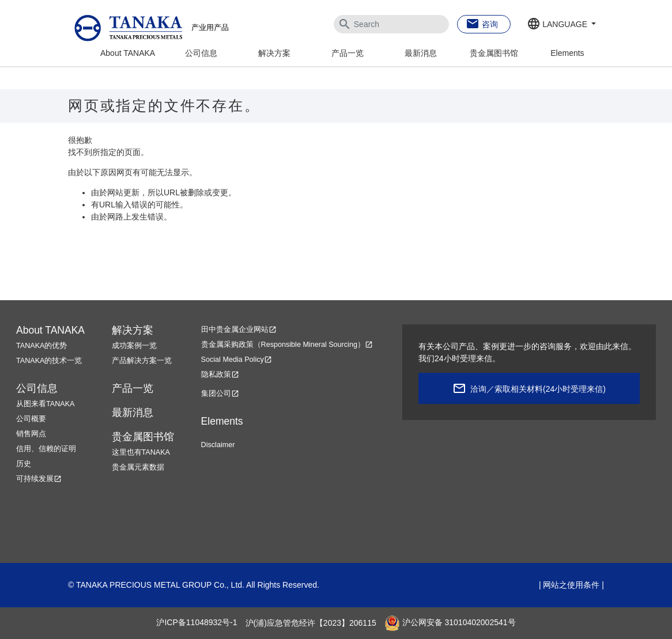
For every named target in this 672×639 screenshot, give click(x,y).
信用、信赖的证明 (46, 449)
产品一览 (348, 53)
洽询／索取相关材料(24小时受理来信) (538, 389)
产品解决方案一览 (142, 361)
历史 (24, 464)
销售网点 (31, 434)
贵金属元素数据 (138, 467)
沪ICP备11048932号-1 (197, 623)
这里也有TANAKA (141, 452)
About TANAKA (128, 53)
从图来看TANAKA (45, 404)
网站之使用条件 (571, 585)
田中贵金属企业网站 (239, 330)
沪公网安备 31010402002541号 (450, 623)
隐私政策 (220, 375)
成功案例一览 (134, 346)
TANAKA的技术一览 (49, 361)
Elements (567, 53)
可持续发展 (39, 479)
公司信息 (201, 53)
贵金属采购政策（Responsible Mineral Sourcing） (287, 345)
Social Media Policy (237, 360)
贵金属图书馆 (494, 53)
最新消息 (421, 53)
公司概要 (31, 419)
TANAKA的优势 (41, 346)
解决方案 (274, 53)
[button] (561, 25)
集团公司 (220, 394)
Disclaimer (218, 445)
